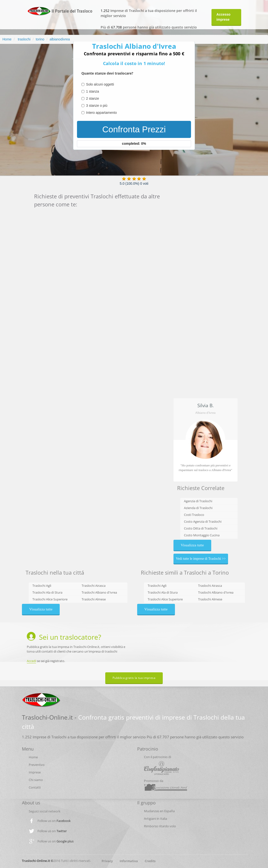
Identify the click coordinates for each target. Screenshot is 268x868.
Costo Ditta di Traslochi (201, 528)
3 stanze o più (97, 106)
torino (40, 39)
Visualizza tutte (192, 545)
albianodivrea (60, 39)
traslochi (24, 39)
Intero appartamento (101, 113)
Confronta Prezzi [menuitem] (134, 129)
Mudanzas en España (159, 811)
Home (7, 39)
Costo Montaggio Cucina (202, 535)
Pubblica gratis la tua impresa (134, 678)
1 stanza (92, 91)
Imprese (35, 772)
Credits (150, 861)
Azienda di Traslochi (198, 508)
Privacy (107, 861)
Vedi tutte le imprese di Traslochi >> (201, 559)
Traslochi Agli (42, 586)
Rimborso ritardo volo (160, 826)
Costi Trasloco (194, 515)
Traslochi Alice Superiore (50, 599)
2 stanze (92, 98)
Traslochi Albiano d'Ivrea (99, 592)
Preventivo (37, 765)
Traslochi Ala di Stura (47, 592)
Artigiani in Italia (156, 819)
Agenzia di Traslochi (198, 501)
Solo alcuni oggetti (100, 84)
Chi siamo (36, 780)
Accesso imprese (223, 17)
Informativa (129, 861)
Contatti (35, 787)
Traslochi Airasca (94, 586)
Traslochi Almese (94, 599)
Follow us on (54, 821)
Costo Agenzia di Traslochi (203, 521)
